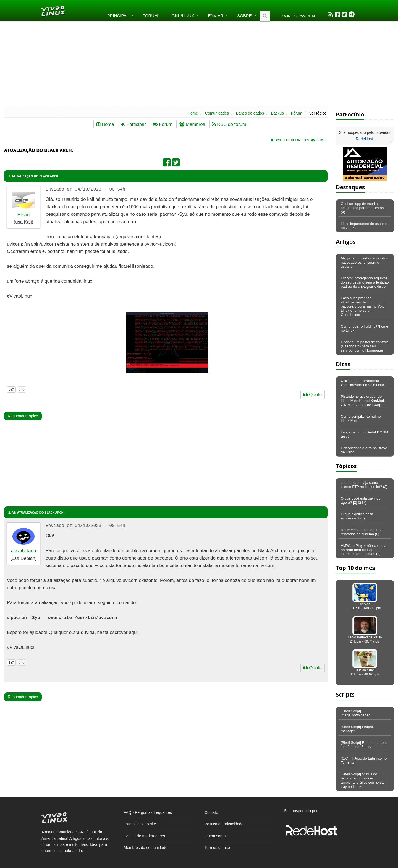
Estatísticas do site (140, 824)
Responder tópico (23, 416)
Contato (211, 812)
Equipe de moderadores (144, 836)
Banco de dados (250, 113)
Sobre (244, 16)
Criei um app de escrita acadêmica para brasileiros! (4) (363, 208)
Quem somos (216, 836)
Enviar (216, 16)
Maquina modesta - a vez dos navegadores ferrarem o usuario (364, 262)
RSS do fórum (229, 124)
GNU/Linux (183, 16)
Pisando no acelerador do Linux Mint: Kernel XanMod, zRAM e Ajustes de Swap (363, 401)
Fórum (150, 16)
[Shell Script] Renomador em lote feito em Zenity (364, 745)
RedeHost (364, 139)
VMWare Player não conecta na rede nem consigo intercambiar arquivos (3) (364, 550)
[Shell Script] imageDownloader (355, 713)
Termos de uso (217, 848)
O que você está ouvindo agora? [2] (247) (361, 500)
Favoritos (300, 140)
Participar (133, 124)
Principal (118, 16)
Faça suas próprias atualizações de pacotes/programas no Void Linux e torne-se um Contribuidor (363, 306)
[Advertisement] (199, 63)
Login (286, 16)
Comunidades (217, 113)
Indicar (319, 140)
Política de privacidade (224, 824)
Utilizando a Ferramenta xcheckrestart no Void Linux (363, 383)
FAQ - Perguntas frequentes (148, 812)
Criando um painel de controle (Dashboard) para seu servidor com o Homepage (365, 346)
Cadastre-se (305, 16)
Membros (192, 124)
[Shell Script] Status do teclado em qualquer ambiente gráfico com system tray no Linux (364, 780)
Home (193, 113)
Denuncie (279, 140)
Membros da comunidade (146, 848)
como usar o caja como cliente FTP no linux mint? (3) (364, 485)
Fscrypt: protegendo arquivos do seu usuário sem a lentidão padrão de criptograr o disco (365, 282)
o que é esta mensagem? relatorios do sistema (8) (361, 532)
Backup (277, 113)
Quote (313, 395)
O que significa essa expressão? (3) (357, 516)
